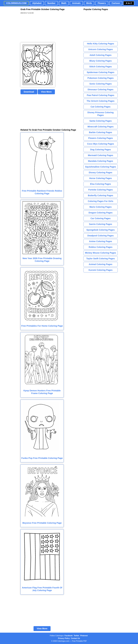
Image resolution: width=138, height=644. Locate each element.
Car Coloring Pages (101, 218)
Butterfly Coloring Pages (100, 195)
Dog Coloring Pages (101, 150)
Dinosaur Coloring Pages (101, 89)
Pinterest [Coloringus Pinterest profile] (84, 636)
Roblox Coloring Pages (100, 247)
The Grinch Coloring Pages (101, 101)
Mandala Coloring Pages (100, 161)
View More (46, 92)
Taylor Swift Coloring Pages (100, 259)
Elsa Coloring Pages (101, 184)
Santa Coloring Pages (101, 121)
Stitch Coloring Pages (101, 67)
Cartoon (116, 3)
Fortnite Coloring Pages (101, 190)
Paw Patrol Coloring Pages (101, 95)
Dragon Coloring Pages (100, 213)
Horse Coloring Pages (101, 178)
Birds (89, 3)
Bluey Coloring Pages (101, 61)
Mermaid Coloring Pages (101, 155)
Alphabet (37, 3)
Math (64, 3)
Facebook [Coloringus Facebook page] (69, 636)
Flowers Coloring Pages (101, 138)
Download (29, 92)
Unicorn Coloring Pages (101, 49)
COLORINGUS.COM (16, 3)
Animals (76, 3)
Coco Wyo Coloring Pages (101, 144)
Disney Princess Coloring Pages (100, 114)
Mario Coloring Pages (101, 207)
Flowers (102, 3)
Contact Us (75, 638)
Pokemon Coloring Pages (100, 78)
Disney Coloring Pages (101, 172)
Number (51, 3)
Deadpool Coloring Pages (101, 236)
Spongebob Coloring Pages (100, 230)
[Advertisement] (37, 28)
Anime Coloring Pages (101, 241)
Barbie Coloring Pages (101, 132)
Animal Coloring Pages (101, 264)
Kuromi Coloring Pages (100, 270)
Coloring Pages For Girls (101, 201)
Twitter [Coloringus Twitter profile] (76, 636)
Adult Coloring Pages (101, 55)
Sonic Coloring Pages (101, 84)
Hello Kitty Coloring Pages (101, 44)
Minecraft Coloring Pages (101, 127)
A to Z (129, 3)
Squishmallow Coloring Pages (101, 167)
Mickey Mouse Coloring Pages (101, 253)
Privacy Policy (64, 638)
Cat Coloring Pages (100, 107)
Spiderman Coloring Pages (101, 72)
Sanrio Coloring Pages (100, 224)
